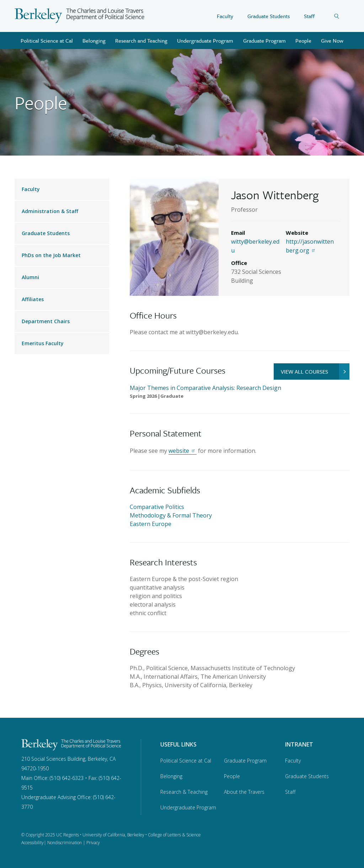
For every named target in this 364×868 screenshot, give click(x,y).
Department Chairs (46, 321)
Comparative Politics (157, 507)
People (303, 40)
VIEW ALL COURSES (315, 371)
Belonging (94, 40)
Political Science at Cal (47, 40)
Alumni (30, 277)
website (183, 451)
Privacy (93, 843)
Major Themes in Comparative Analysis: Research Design (205, 388)
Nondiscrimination (65, 843)
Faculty (225, 16)
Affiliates (33, 299)
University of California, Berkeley (113, 835)
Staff (309, 16)
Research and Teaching (141, 40)
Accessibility (33, 843)
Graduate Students (269, 16)
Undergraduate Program (205, 40)
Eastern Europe (151, 524)
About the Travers (244, 792)
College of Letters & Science (174, 835)
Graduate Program (264, 40)
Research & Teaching (184, 792)
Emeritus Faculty (43, 343)
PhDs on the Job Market (51, 255)
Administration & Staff (50, 211)
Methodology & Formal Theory (171, 515)
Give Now (332, 40)
